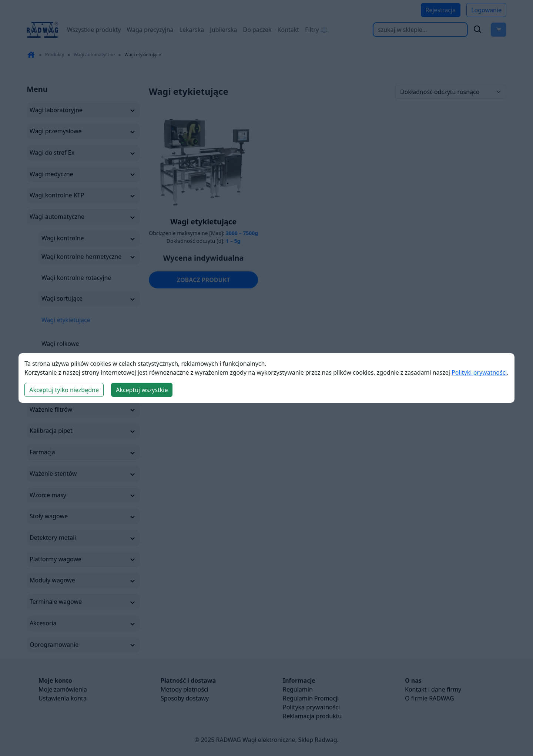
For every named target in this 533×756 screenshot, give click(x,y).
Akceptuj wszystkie (142, 390)
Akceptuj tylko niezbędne (64, 390)
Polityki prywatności (479, 372)
